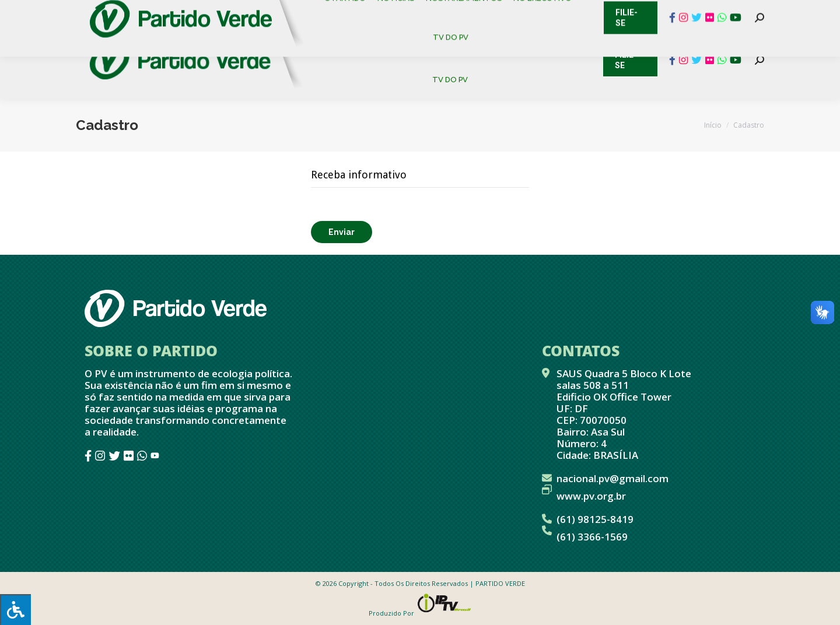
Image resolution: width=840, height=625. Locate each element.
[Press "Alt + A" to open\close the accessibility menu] (15, 610)
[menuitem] (350, 41)
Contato (67, 12)
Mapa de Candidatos (362, 12)
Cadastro (125, 12)
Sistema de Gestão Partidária (232, 12)
